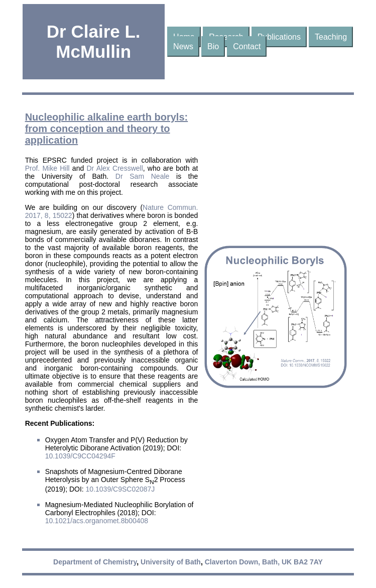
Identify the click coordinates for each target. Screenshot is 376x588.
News (183, 46)
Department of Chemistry (95, 562)
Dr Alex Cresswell (114, 168)
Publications (279, 37)
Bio (213, 46)
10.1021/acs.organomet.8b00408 (97, 521)
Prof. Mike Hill (47, 168)
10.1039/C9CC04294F (80, 456)
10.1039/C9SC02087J (120, 489)
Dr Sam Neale (143, 176)
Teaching (331, 37)
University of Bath (171, 562)
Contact (247, 46)
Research (226, 37)
